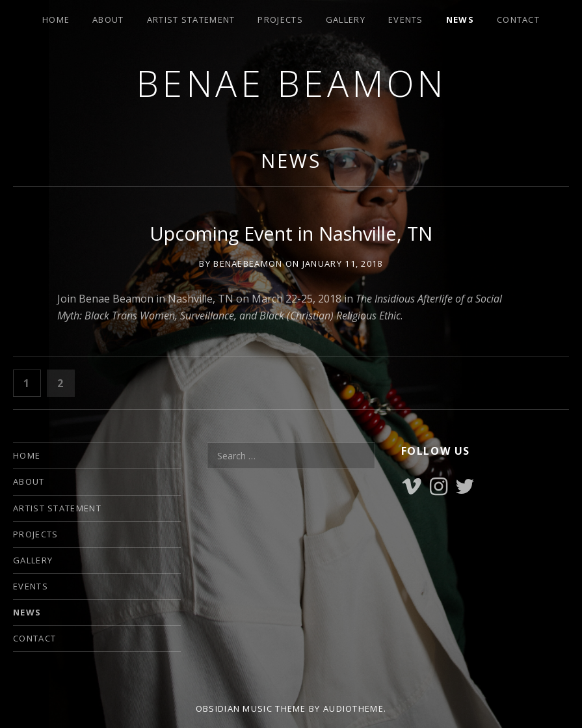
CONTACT (518, 20)
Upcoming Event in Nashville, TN (291, 233)
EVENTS (406, 20)
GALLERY (346, 20)
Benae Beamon (291, 83)
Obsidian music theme (251, 708)
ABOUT (108, 20)
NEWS (460, 20)
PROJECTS (280, 20)
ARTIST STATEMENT (191, 20)
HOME (56, 20)
